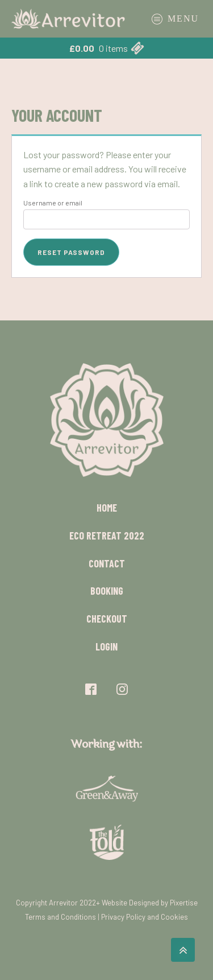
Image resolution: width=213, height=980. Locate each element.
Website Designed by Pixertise (150, 903)
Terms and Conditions (60, 917)
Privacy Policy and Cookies (145, 917)
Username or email (53, 203)
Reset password (71, 252)
